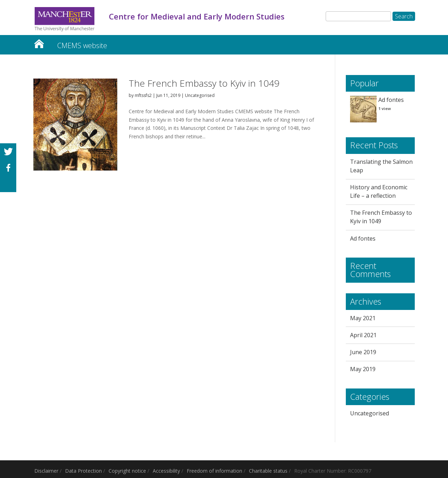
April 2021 (363, 335)
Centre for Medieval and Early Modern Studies (39, 42)
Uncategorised (200, 95)
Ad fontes (391, 100)
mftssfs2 (143, 95)
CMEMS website (82, 45)
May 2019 (363, 369)
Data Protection (83, 471)
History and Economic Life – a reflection (379, 191)
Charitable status (268, 471)
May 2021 (363, 318)
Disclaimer (46, 471)
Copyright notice (127, 471)
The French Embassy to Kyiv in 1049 (204, 83)
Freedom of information (214, 471)
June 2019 (363, 352)
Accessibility (166, 471)
